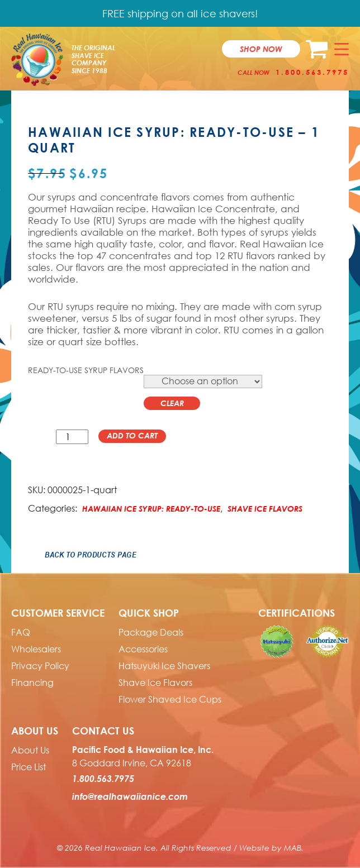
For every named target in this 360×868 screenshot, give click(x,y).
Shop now (261, 49)
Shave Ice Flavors (265, 509)
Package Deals (151, 632)
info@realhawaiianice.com (130, 797)
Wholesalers (36, 649)
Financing (32, 683)
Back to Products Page (91, 555)
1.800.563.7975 (312, 72)
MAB (293, 848)
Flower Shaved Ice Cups (170, 699)
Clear (172, 403)
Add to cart (132, 435)
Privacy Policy (40, 666)
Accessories (143, 649)
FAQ (21, 632)
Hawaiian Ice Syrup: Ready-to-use (151, 509)
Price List (29, 767)
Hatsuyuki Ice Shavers (164, 666)
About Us (30, 750)
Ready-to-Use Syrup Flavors (86, 370)
